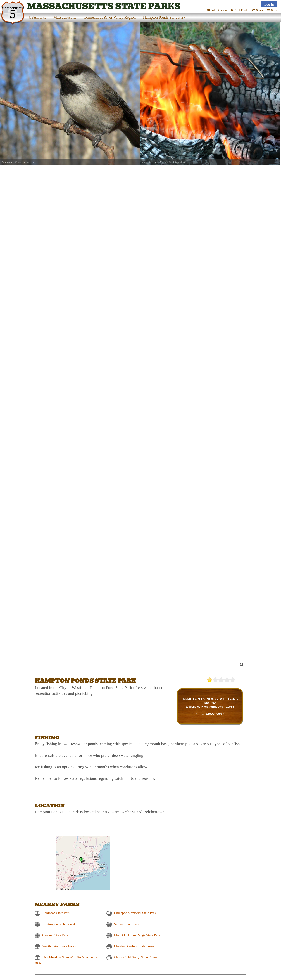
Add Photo (240, 10)
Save (272, 10)
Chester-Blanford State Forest (134, 946)
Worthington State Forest (59, 946)
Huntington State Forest (59, 924)
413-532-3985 (215, 714)
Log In (269, 4)
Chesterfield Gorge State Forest (136, 957)
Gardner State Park (55, 935)
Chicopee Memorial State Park (135, 913)
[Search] (215, 665)
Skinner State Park (127, 924)
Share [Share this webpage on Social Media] (258, 10)
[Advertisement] (75, 666)
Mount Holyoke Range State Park (137, 935)
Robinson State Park (56, 913)
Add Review (217, 10)
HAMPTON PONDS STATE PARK (210, 699)
